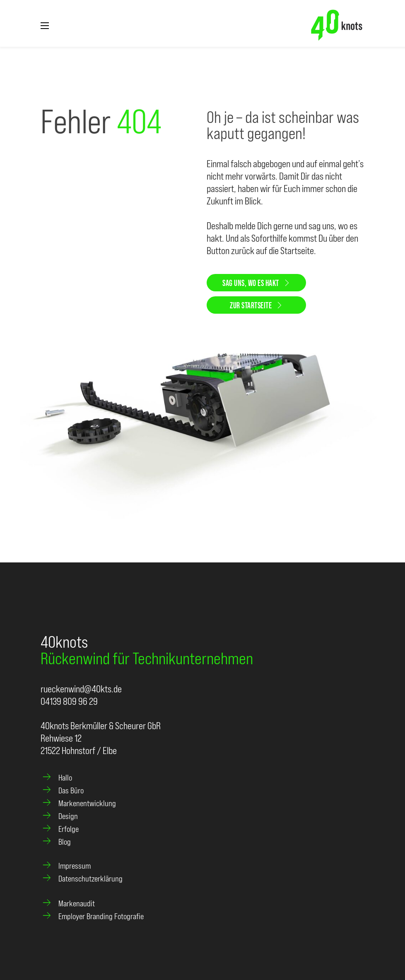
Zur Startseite (256, 305)
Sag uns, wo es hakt (256, 283)
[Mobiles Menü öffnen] (45, 26)
